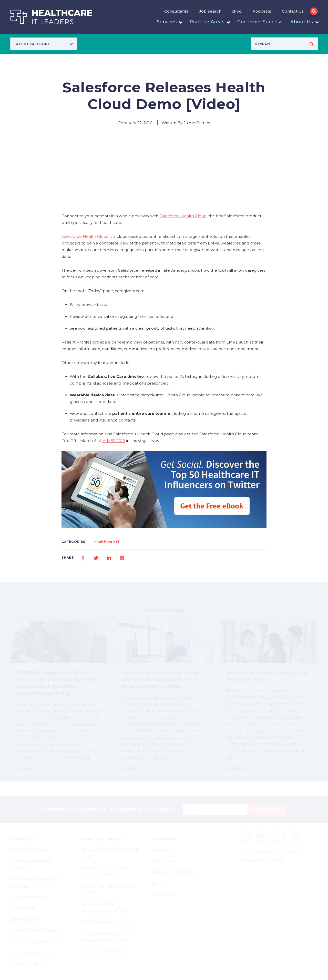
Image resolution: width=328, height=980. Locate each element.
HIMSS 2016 (114, 441)
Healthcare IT (107, 542)
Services (167, 22)
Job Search (210, 11)
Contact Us (293, 11)
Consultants (176, 11)
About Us (302, 22)
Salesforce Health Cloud (183, 216)
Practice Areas (207, 22)
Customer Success (260, 22)
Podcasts (262, 11)
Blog (237, 11)
